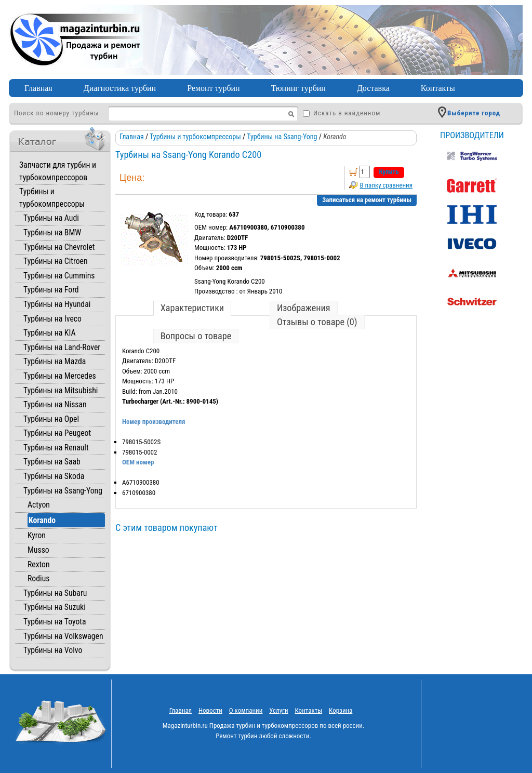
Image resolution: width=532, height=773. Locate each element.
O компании (246, 710)
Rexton (39, 564)
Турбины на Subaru (55, 593)
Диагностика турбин (120, 88)
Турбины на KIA (50, 333)
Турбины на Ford (51, 290)
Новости (210, 710)
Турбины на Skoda (54, 476)
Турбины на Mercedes (60, 376)
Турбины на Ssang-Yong (63, 491)
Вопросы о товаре (196, 336)
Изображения (304, 308)
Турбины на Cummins (59, 276)
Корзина (341, 710)
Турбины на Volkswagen (63, 636)
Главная (38, 88)
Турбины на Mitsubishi (61, 390)
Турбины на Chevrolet (59, 247)
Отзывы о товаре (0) (317, 322)
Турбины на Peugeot (57, 433)
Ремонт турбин (214, 88)
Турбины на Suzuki (55, 607)
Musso (38, 550)
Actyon (39, 505)
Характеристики (192, 308)
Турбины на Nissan (55, 404)
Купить (389, 172)
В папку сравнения (386, 185)
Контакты (438, 88)
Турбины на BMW (52, 232)
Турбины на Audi (51, 218)
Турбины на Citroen (56, 261)
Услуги (278, 710)
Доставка (373, 88)
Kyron (37, 535)
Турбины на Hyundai (57, 304)
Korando (42, 520)
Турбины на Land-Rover (62, 347)
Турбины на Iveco (52, 319)
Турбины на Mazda (55, 361)
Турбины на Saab (52, 462)
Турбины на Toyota (55, 622)
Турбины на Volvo (53, 650)
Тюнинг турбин (298, 88)
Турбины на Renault (56, 448)
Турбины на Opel (51, 419)
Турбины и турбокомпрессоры (195, 137)
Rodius (38, 578)
